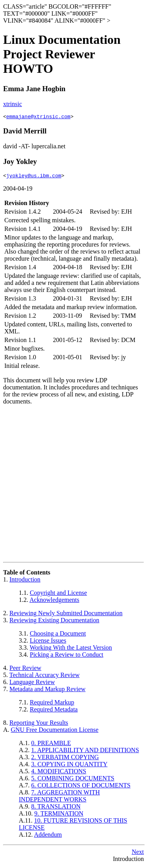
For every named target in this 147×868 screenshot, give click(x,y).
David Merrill (25, 132)
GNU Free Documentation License (55, 732)
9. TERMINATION (59, 816)
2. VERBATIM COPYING (65, 759)
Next (138, 854)
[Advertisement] (73, 487)
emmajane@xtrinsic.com (38, 117)
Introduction (25, 582)
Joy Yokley (20, 163)
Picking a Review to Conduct (67, 657)
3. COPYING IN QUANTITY (70, 766)
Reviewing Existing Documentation (54, 622)
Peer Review (25, 670)
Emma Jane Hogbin (34, 89)
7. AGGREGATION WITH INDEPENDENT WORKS (59, 798)
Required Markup (52, 705)
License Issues (48, 643)
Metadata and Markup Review (47, 691)
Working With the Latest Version (71, 650)
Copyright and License (58, 595)
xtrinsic (13, 104)
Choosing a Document (58, 636)
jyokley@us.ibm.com (34, 178)
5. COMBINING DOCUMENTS (73, 781)
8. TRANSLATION (56, 809)
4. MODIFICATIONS (59, 773)
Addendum (48, 837)
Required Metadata (54, 712)
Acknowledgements (54, 602)
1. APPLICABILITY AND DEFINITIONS (85, 752)
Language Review (32, 684)
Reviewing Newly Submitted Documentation (66, 615)
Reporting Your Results (39, 725)
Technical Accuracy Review (44, 677)
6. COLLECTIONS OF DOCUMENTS (81, 788)
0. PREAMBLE (51, 745)
